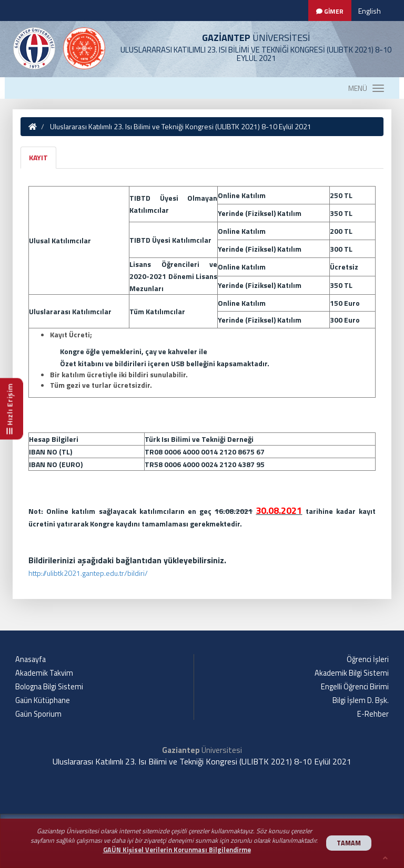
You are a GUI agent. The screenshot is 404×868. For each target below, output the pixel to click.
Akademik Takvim (44, 673)
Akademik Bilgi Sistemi (352, 673)
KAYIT (38, 157)
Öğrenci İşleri (368, 659)
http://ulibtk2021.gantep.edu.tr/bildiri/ (88, 573)
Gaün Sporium (38, 714)
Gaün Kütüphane (43, 700)
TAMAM (349, 843)
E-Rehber (373, 714)
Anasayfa (31, 659)
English (370, 11)
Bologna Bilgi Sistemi (49, 687)
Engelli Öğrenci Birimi (355, 687)
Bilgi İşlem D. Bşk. (361, 700)
